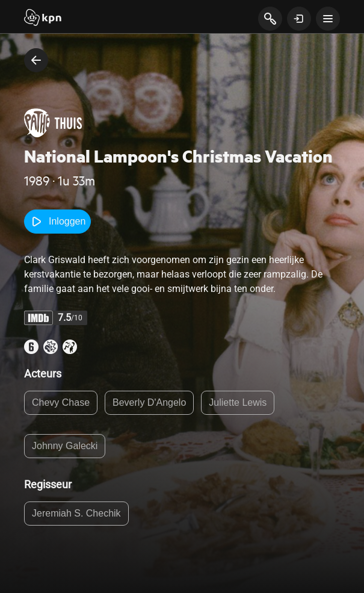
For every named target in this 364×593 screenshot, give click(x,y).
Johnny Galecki (65, 446)
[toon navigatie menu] (328, 19)
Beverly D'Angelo (149, 402)
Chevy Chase (61, 402)
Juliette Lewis (238, 402)
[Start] (43, 19)
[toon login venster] (299, 19)
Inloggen (57, 222)
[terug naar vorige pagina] (36, 60)
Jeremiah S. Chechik (76, 513)
